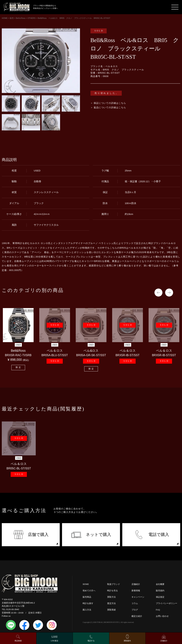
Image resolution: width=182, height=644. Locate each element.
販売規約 (160, 591)
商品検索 (18, 641)
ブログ (135, 610)
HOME (86, 584)
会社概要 (160, 584)
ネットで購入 (91, 535)
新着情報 (136, 591)
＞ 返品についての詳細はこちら (108, 108)
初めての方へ (89, 591)
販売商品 (87, 597)
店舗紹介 (136, 584)
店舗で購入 (31, 535)
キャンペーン (138, 597)
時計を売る (113, 591)
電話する (91, 641)
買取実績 (111, 610)
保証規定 (160, 597)
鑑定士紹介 (137, 616)
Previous (158, 293)
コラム (135, 603)
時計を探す (88, 603)
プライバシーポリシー (167, 603)
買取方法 (111, 597)
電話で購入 (151, 535)
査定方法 (111, 603)
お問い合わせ (162, 616)
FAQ (158, 610)
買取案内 (127, 641)
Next (169, 293)
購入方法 (87, 610)
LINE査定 (55, 641)
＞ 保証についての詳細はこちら (108, 103)
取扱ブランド (114, 584)
